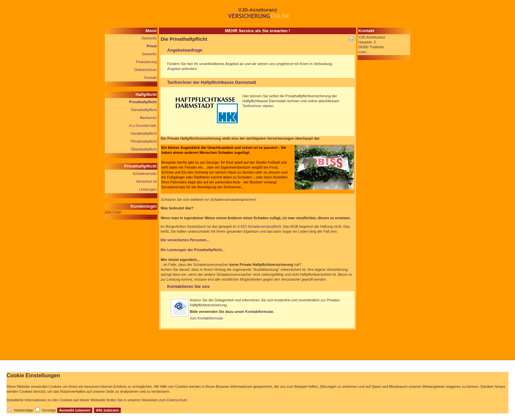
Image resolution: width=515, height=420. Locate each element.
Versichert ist (146, 181)
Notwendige (24, 410)
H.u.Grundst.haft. (143, 126)
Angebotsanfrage (185, 50)
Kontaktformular (259, 312)
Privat (152, 46)
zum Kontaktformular (206, 318)
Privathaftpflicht (143, 102)
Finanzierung (146, 62)
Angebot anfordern (182, 69)
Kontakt (151, 78)
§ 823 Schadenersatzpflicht (259, 226)
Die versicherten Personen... (185, 240)
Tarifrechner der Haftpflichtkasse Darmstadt (212, 82)
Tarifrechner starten (258, 106)
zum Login (113, 212)
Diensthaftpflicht (144, 110)
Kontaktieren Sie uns (188, 286)
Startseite (149, 38)
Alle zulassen (107, 410)
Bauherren (148, 118)
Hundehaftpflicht (144, 133)
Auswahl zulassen (75, 410)
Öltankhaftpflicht (144, 149)
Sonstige (49, 410)
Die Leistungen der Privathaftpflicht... (193, 250)
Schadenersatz (145, 174)
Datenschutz (177, 400)
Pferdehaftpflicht (144, 141)
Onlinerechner (145, 70)
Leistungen (148, 189)
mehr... (364, 52)
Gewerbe (149, 54)
